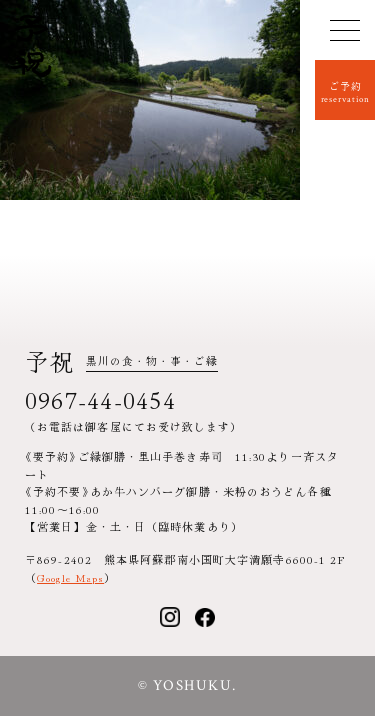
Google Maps (70, 577)
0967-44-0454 (100, 399)
